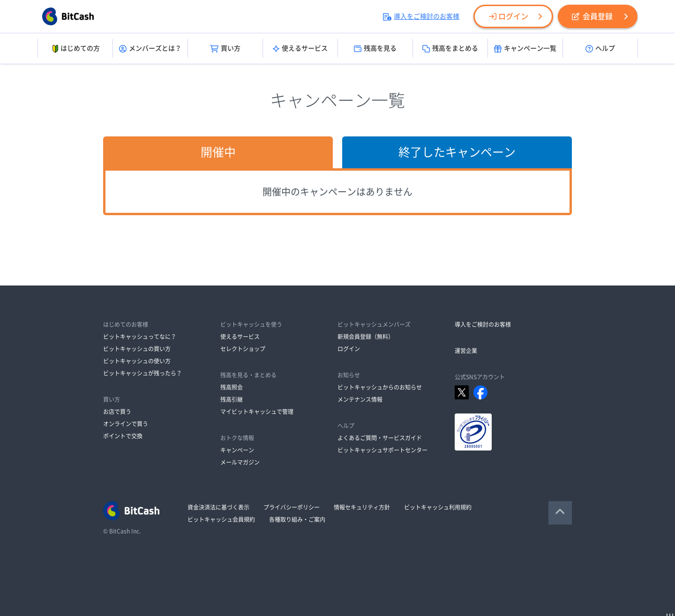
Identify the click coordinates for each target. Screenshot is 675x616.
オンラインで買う (126, 424)
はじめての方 (75, 49)
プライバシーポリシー (292, 507)
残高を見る (375, 49)
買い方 (225, 49)
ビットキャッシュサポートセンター (382, 450)
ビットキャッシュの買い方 (137, 349)
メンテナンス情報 (360, 399)
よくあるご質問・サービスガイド (380, 438)
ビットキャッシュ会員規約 (221, 519)
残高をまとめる (450, 49)
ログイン (509, 16)
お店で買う (117, 412)
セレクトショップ (243, 349)
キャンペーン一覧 (525, 49)
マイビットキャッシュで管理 (257, 412)
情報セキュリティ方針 (362, 507)
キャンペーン (237, 450)
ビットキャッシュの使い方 (137, 361)
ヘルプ (600, 49)
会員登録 (592, 16)
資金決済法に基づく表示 (218, 507)
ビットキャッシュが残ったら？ (142, 373)
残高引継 (232, 399)
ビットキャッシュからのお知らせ (380, 387)
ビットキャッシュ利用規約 (438, 507)
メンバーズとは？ (150, 49)
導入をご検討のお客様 (421, 16)
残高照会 (232, 387)
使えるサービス (300, 49)
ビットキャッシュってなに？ (140, 337)
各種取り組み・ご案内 (297, 519)
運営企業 (466, 351)
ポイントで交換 (123, 436)
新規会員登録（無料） (366, 337)
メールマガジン (240, 462)
